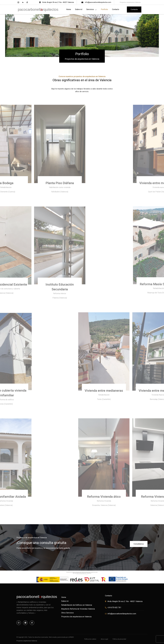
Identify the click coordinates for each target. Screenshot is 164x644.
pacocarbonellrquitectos (38, 9)
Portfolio (104, 9)
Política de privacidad (119, 639)
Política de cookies (90, 639)
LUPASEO (71, 637)
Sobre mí (79, 9)
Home (69, 9)
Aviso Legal (104, 639)
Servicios (92, 9)
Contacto (116, 9)
